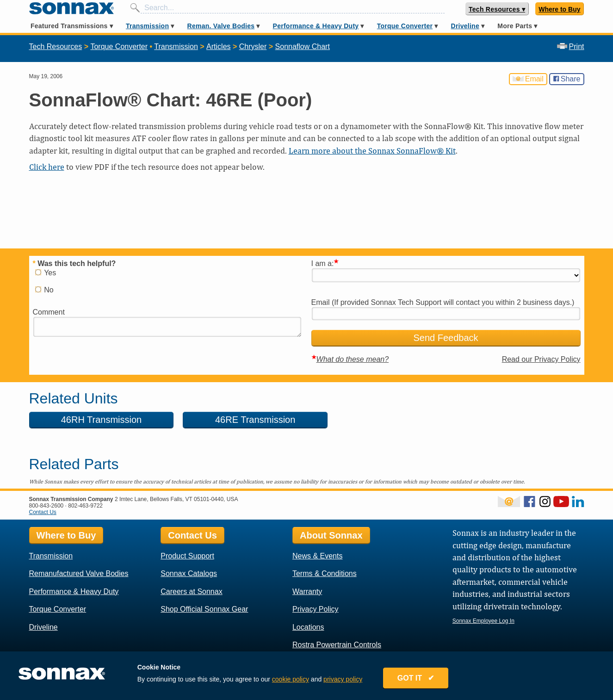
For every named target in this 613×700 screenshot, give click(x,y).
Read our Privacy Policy (541, 359)
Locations (308, 627)
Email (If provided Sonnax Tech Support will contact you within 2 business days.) (443, 302)
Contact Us (43, 512)
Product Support (187, 556)
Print (571, 46)
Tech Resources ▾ (497, 9)
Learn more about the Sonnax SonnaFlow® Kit (372, 151)
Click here (47, 167)
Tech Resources (56, 46)
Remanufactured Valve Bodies (79, 573)
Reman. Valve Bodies (221, 26)
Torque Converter (405, 26)
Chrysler (253, 46)
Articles (218, 46)
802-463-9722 (85, 506)
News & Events (317, 556)
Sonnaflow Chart (303, 46)
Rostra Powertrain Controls (337, 645)
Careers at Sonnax (191, 592)
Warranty (307, 592)
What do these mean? (353, 359)
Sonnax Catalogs (189, 573)
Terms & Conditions (325, 573)
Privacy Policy (316, 609)
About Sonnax (331, 535)
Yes (46, 273)
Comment (49, 312)
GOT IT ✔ (416, 678)
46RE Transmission (236, 420)
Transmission (147, 26)
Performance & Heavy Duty (316, 26)
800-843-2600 (46, 506)
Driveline (465, 26)
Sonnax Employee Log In (483, 621)
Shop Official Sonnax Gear (204, 609)
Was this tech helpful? (74, 263)
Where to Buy (559, 9)
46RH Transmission (95, 420)
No (44, 290)
